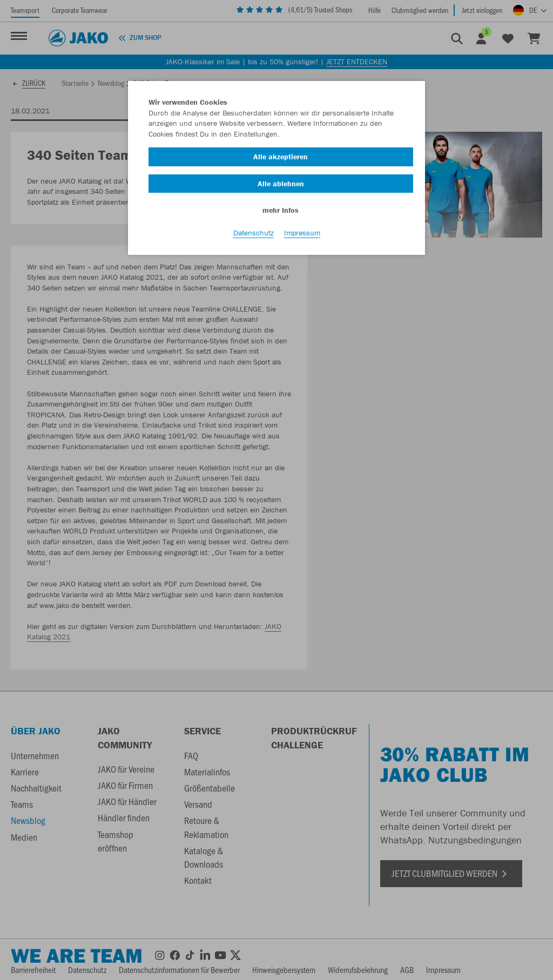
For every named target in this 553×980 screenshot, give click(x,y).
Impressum (302, 233)
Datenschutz (254, 233)
